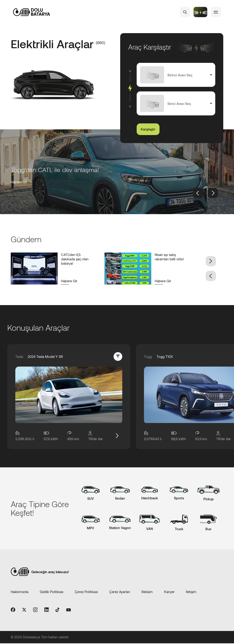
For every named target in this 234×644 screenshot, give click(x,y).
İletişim (191, 592)
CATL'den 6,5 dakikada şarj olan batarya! (75, 259)
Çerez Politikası (86, 592)
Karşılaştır (148, 129)
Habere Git (19, 182)
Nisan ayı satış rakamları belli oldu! (169, 257)
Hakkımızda (20, 592)
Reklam (147, 592)
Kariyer (169, 592)
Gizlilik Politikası (52, 592)
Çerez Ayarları (120, 592)
